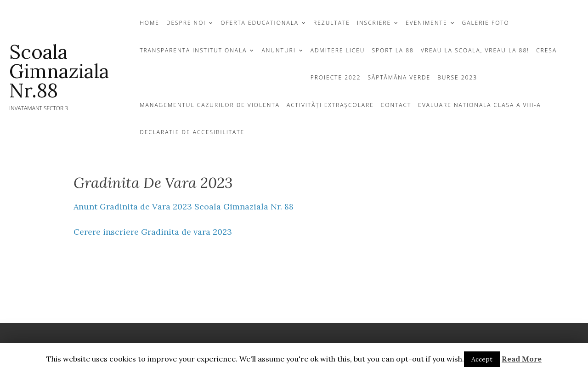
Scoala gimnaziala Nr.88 (59, 71)
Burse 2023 (457, 77)
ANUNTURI (278, 50)
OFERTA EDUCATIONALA (260, 23)
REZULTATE (332, 23)
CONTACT (396, 105)
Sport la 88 (393, 50)
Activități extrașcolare (330, 105)
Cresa (546, 50)
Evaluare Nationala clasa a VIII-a (479, 105)
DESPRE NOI (186, 23)
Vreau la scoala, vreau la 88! (475, 50)
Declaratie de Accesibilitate (192, 132)
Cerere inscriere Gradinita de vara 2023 (153, 232)
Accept (482, 359)
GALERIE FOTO (486, 23)
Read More (522, 359)
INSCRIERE (374, 23)
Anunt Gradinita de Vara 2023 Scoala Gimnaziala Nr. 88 (184, 206)
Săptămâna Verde (399, 77)
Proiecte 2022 (336, 77)
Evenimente (426, 23)
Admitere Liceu (338, 50)
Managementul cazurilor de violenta (210, 105)
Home (150, 23)
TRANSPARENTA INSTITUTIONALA (193, 50)
